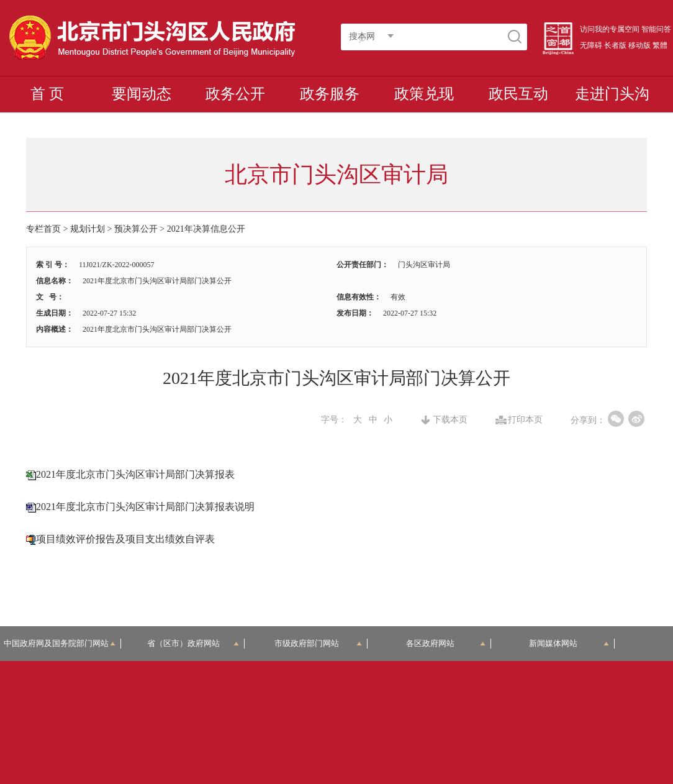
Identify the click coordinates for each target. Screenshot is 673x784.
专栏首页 (43, 229)
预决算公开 (136, 229)
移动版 (639, 45)
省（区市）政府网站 (193, 643)
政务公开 (235, 94)
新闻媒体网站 (569, 643)
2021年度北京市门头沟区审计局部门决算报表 (135, 474)
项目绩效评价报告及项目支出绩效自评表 (125, 539)
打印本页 (525, 420)
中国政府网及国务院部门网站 (60, 643)
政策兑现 (424, 94)
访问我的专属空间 (610, 29)
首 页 (47, 94)
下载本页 (450, 420)
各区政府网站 (446, 643)
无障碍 (591, 45)
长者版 (615, 45)
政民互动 (518, 94)
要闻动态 (142, 94)
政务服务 (330, 94)
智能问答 (656, 29)
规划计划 (88, 229)
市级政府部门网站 (318, 643)
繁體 (660, 45)
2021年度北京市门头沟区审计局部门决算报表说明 (145, 507)
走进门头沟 (612, 94)
